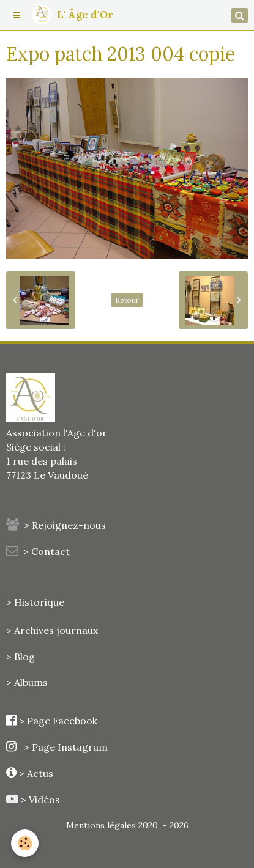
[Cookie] (25, 843)
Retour (127, 300)
